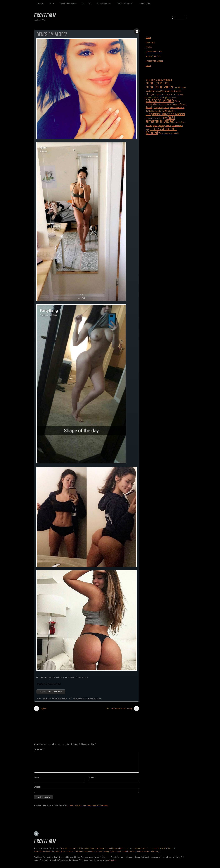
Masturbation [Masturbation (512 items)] (167, 111)
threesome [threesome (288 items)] (177, 125)
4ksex (63, 851)
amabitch (70, 851)
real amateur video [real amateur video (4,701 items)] (160, 119)
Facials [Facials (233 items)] (183, 104)
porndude (86, 848)
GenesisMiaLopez (52, 34)
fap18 (79, 848)
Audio (148, 38)
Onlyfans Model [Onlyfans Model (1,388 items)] (173, 114)
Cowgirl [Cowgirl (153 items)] (156, 97)
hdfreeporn (124, 848)
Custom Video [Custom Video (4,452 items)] (160, 100)
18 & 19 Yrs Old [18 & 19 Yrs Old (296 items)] (154, 80)
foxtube (171, 848)
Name (37, 777)
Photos (40, 4)
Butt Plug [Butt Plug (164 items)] (180, 94)
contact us (112, 860)
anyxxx (108, 848)
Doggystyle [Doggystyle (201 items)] (159, 104)
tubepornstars (89, 851)
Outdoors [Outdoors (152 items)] (157, 118)
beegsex (50, 851)
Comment (39, 749)
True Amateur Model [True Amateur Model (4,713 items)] (161, 131)
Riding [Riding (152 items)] (177, 122)
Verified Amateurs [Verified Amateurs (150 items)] (172, 133)
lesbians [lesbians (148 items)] (156, 111)
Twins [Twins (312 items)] (162, 133)
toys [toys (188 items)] (148, 130)
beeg (132, 848)
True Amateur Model (93, 698)
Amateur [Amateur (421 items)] (167, 80)
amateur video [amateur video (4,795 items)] (160, 87)
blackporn (132, 851)
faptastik (64, 848)
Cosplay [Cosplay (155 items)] (149, 97)
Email (92, 777)
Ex (40, 698)
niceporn (99, 851)
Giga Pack (86, 4)
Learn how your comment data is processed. (89, 805)
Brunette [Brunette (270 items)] (171, 94)
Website (38, 787)
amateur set (80, 698)
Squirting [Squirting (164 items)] (161, 126)
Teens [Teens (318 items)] (168, 125)
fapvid (102, 848)
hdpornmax (123, 851)
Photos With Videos (68, 4)
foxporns (116, 848)
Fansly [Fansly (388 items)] (149, 107)
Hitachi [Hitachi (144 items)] (172, 108)
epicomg (72, 848)
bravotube (95, 848)
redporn (153, 848)
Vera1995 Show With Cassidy (123, 709)
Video (51, 4)
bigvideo (114, 851)
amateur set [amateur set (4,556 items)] (158, 83)
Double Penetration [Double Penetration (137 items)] (172, 104)
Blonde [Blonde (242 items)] (177, 91)
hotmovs (138, 848)
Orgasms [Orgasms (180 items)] (150, 118)
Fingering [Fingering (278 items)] (158, 108)
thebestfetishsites (143, 851)
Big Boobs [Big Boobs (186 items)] (169, 91)
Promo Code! (144, 4)
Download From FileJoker (51, 691)
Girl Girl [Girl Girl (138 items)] (166, 108)
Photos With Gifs (104, 4)
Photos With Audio (125, 4)
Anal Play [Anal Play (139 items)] (161, 91)
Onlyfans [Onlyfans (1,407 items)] (153, 114)
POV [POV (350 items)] (164, 118)
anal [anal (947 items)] (178, 87)
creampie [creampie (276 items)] (164, 97)
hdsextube (79, 851)
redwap (106, 851)
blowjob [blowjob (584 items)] (151, 94)
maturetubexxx (39, 851)
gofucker (146, 848)
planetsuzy (155, 851)
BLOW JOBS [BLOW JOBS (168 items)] (161, 94)
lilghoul (40, 709)
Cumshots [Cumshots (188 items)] (173, 97)
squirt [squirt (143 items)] (155, 126)
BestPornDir (162, 848)
